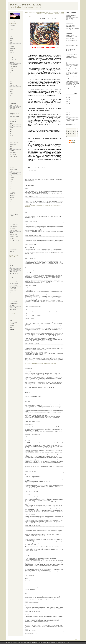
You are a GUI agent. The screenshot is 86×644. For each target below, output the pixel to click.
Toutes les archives (70, 121)
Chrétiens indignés (14, 55)
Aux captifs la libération (15, 261)
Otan (11, 148)
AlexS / (68, 77)
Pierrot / (68, 61)
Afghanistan (12, 26)
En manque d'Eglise (14, 283)
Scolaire (12, 180)
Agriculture (12, 30)
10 (68, 132)
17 (68, 133)
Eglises (11, 69)
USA (11, 204)
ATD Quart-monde (14, 259)
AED (11, 316)
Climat (11, 267)
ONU (11, 146)
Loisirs (11, 123)
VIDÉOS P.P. (12, 206)
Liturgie (11, 100)
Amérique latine (13, 34)
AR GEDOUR (13, 218)
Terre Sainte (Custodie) (15, 243)
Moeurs (11, 132)
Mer (11, 130)
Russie (11, 171)
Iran (11, 87)
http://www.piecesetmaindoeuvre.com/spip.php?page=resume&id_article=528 (40, 363)
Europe (11, 73)
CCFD (11, 263)
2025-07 (68, 108)
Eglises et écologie (14, 281)
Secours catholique (14, 301)
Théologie (12, 245)
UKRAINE (12, 330)
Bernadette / (69, 72)
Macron (11, 125)
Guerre (11, 79)
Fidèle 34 (12, 318)
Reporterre (12, 299)
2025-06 (68, 110)
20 (74, 133)
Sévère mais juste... (70, 39)
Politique (12, 163)
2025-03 (68, 116)
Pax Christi (12, 239)
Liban (11, 96)
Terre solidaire (13, 310)
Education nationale (14, 65)
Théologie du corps (14, 247)
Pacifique (12, 151)
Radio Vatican (13, 328)
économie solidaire (14, 279)
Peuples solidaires (14, 295)
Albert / (68, 53)
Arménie (12, 38)
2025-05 (68, 112)
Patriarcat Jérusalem (14, 237)
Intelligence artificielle (14, 85)
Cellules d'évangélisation (15, 220)
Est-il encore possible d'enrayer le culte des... (72, 62)
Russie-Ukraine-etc (14, 173)
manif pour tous (31, 181)
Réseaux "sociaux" (14, 169)
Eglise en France (13, 67)
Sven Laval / (31, 270)
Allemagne (12, 32)
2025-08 (68, 106)
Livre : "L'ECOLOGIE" (14, 105)
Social (11, 182)
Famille (11, 77)
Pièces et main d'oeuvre (15, 297)
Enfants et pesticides (14, 285)
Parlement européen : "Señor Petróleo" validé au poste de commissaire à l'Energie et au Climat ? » (50, 13)
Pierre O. (68, 80)
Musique (12, 138)
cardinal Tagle (13, 49)
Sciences (12, 178)
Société (11, 184)
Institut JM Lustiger (14, 230)
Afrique (11, 28)
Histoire (11, 81)
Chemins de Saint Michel (15, 222)
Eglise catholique (13, 226)
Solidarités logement (14, 303)
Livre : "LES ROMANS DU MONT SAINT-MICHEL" (14, 109)
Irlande (11, 90)
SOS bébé (12, 305)
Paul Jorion (12, 326)
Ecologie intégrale (13, 59)
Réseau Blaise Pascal (14, 241)
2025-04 (68, 114)
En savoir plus (66, 643)
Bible (11, 42)
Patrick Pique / (31, 256)
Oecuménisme (13, 144)
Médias (11, 128)
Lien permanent (47, 179)
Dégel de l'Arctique (14, 272)
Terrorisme (12, 198)
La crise (11, 94)
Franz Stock (12, 228)
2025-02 (68, 118)
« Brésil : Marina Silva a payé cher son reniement (35, 13)
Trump (11, 200)
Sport (11, 186)
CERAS (11, 265)
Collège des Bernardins (15, 224)
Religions (12, 167)
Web (11, 208)
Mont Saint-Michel (14, 136)
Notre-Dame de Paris (14, 140)
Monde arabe (13, 134)
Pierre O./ (68, 66)
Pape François (13, 153)
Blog (11, 44)
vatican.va (12, 251)
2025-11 (68, 100)
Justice (11, 92)
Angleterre (12, 36)
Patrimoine (12, 159)
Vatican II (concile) (14, 249)
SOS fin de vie (13, 307)
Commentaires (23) (54, 179)
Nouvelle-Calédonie (14, 142)
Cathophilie (12, 53)
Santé (11, 176)
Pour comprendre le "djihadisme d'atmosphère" (72, 58)
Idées (11, 83)
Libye (11, 98)
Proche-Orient (13, 165)
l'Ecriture (12, 233)
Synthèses (12, 188)
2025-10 (68, 102)
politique (26, 181)
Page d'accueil (48, 13)
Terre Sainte (12, 196)
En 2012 (12, 71)
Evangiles (12, 75)
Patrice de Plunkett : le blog (25, 5)
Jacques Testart (13, 291)
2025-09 (68, 104)
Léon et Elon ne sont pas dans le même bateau (72, 73)
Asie (11, 40)
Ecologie (12, 57)
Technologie (12, 190)
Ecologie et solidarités (14, 277)
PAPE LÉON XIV (13, 157)
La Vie (11, 320)
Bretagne (12, 47)
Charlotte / (68, 56)
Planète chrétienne (14, 161)
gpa (61, 179)
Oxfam (11, 293)
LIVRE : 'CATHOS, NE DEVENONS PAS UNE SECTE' (14, 113)
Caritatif (11, 51)
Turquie (11, 202)
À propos (15, 21)
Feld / (68, 84)
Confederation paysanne (15, 270)
